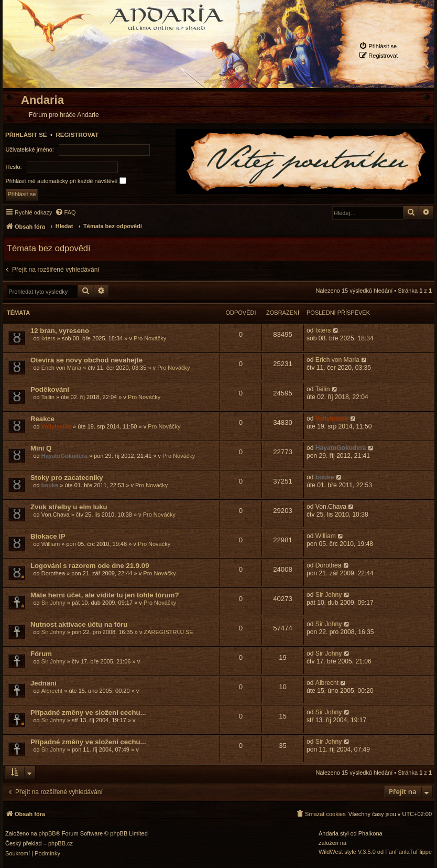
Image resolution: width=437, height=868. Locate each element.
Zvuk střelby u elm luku (69, 507)
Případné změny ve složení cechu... (88, 712)
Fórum (41, 654)
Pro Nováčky (150, 338)
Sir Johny (53, 603)
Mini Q (41, 448)
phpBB (47, 834)
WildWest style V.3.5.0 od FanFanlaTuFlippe (375, 852)
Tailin (48, 397)
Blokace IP (48, 536)
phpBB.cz (61, 844)
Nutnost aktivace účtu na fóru (79, 624)
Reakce (42, 419)
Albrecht (52, 691)
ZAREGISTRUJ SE (169, 632)
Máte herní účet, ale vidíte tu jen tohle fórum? (105, 595)
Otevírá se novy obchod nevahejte (86, 360)
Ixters (48, 338)
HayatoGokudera (64, 456)
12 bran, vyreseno (60, 331)
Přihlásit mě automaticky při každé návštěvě (66, 181)
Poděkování (50, 389)
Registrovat (77, 135)
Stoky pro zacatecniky (67, 478)
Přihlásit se (26, 135)
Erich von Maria (61, 368)
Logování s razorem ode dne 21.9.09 (90, 566)
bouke (50, 485)
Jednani (43, 683)
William (51, 544)
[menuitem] (378, 46)
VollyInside (56, 426)
